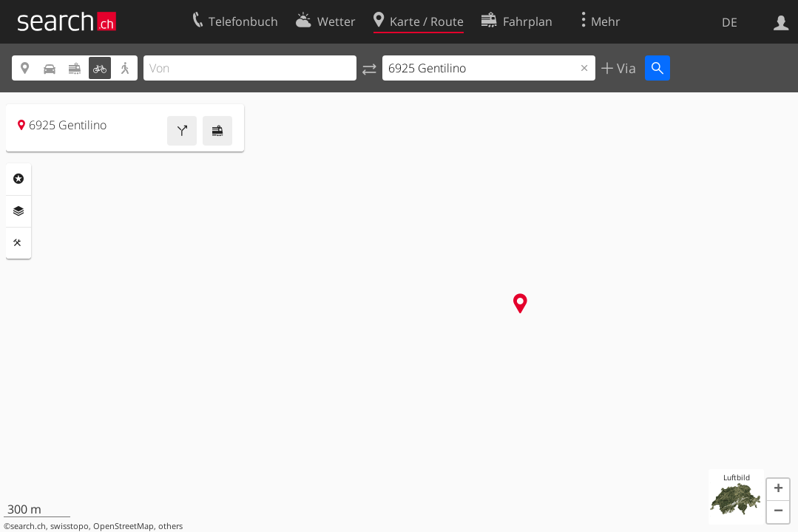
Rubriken (18, 179)
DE (730, 22)
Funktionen (18, 243)
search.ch (28, 526)
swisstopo (70, 526)
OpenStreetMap (124, 526)
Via (625, 68)
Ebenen (18, 211)
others (170, 526)
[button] (778, 490)
